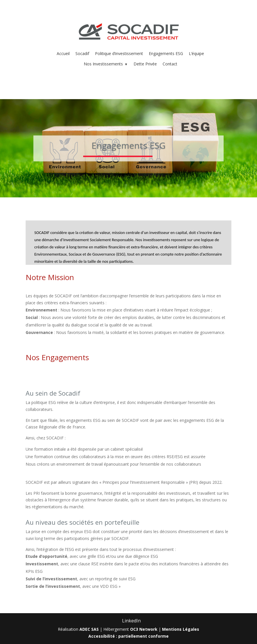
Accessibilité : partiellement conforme (128, 636)
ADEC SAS (89, 629)
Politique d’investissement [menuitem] (119, 53)
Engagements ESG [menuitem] (166, 53)
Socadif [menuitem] (82, 53)
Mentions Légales (181, 629)
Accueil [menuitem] (63, 53)
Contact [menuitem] (170, 64)
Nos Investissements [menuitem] (106, 64)
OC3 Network (144, 629)
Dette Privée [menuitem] (145, 64)
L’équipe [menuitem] (196, 53)
